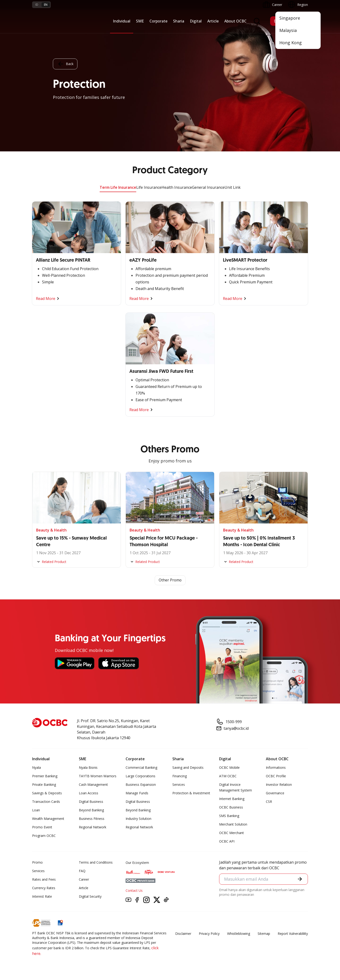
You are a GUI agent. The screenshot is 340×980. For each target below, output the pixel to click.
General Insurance (208, 187)
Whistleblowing (239, 934)
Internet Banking (232, 799)
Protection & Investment (191, 793)
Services (179, 784)
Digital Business (91, 802)
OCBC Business (231, 807)
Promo (37, 862)
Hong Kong (291, 43)
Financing (180, 776)
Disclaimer (183, 934)
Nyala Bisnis (88, 767)
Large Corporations (140, 776)
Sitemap (264, 934)
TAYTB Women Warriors (98, 776)
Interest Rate (42, 896)
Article (213, 21)
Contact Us (134, 890)
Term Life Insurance (118, 187)
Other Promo (170, 580)
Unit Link (233, 187)
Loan (36, 810)
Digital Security (90, 896)
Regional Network (93, 827)
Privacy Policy (209, 934)
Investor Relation (279, 784)
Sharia (179, 21)
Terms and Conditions (96, 862)
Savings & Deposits (47, 793)
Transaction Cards (46, 802)
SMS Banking (229, 816)
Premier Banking (45, 776)
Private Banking (44, 784)
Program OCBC (44, 836)
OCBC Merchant (232, 833)
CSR (269, 802)
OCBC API (227, 841)
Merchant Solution (233, 824)
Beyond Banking (91, 810)
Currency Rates (44, 888)
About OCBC (235, 21)
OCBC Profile (276, 776)
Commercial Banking (141, 767)
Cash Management (93, 784)
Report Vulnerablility (293, 934)
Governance (275, 793)
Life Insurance (149, 187)
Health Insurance (177, 187)
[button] (300, 879)
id (37, 5)
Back (65, 64)
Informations (276, 767)
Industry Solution (138, 819)
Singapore (290, 18)
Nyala (36, 767)
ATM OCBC (228, 776)
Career (84, 879)
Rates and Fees (44, 879)
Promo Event (42, 827)
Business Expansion (141, 784)
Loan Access (89, 793)
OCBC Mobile (229, 767)
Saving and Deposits (188, 767)
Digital (196, 21)
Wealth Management (48, 819)
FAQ (82, 871)
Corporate (158, 21)
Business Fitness (92, 819)
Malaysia (288, 30)
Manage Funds (137, 793)
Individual (122, 21)
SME (140, 21)
